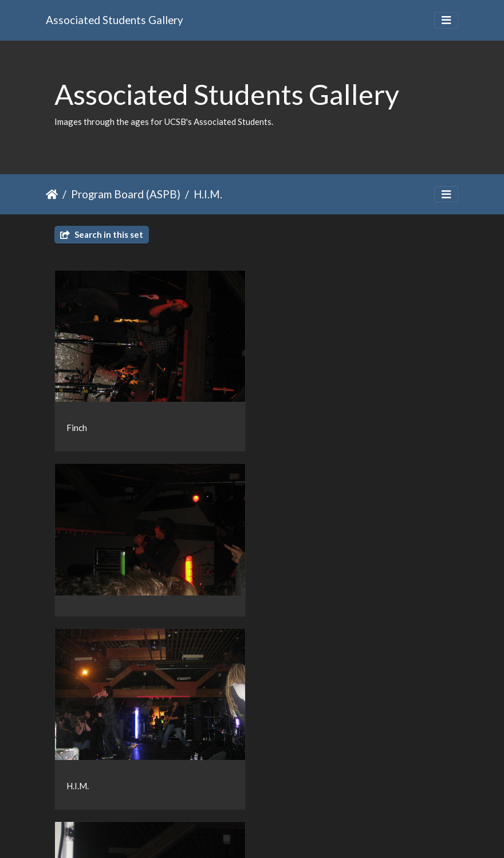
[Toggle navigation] (446, 20)
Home (52, 194)
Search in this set (102, 234)
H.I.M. (208, 194)
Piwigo (276, 834)
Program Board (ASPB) (126, 194)
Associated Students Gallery (115, 20)
